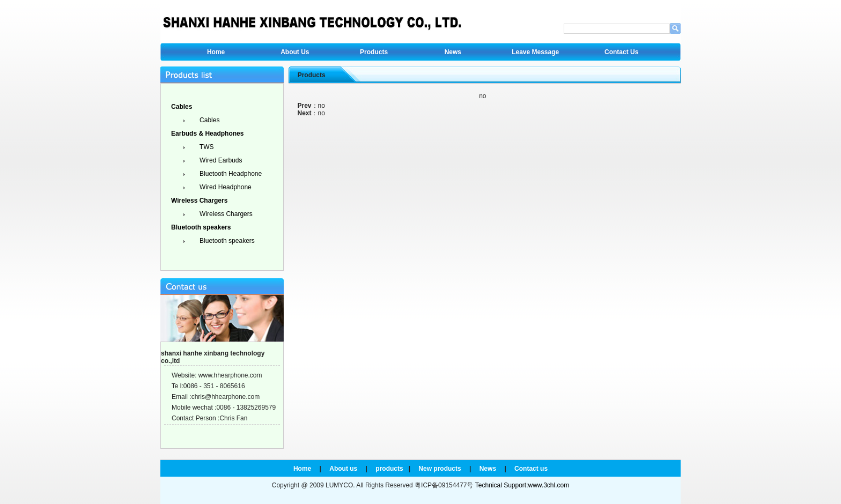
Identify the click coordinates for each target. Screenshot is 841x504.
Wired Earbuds (220, 160)
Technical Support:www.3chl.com (522, 485)
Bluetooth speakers (226, 241)
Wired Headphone (225, 187)
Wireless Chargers (225, 214)
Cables (209, 120)
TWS (206, 147)
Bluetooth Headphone (230, 174)
